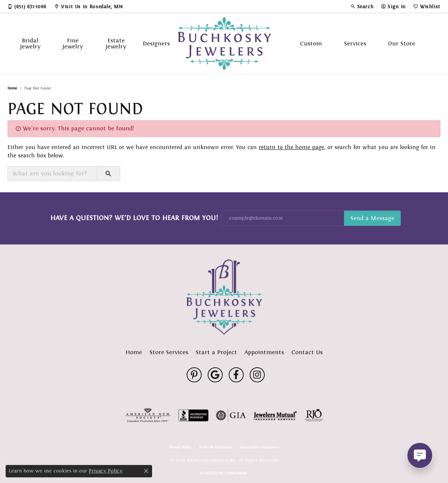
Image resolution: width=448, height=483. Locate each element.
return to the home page (291, 147)
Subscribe (372, 218)
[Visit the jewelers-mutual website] (275, 415)
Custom (311, 43)
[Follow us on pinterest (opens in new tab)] (194, 375)
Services (355, 43)
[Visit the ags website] (148, 415)
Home (12, 88)
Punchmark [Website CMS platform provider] (236, 473)
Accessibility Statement (259, 447)
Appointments (264, 352)
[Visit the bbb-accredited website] (193, 415)
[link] (27, 6)
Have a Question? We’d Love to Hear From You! (134, 218)
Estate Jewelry (116, 43)
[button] (362, 6)
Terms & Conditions (215, 447)
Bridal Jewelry (30, 43)
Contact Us (307, 352)
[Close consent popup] (146, 471)
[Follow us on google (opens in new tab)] (215, 375)
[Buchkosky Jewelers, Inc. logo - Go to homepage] (224, 44)
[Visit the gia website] (231, 415)
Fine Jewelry (73, 43)
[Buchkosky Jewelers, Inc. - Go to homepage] (224, 297)
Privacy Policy (180, 447)
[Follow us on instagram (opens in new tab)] (257, 375)
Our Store (401, 43)
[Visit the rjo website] (314, 415)
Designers (156, 43)
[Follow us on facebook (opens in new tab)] (236, 375)
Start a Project (216, 352)
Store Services (169, 352)
